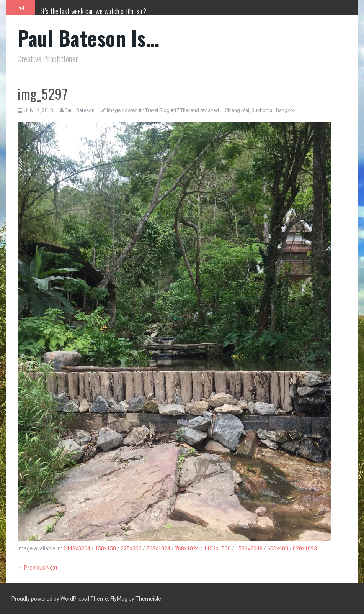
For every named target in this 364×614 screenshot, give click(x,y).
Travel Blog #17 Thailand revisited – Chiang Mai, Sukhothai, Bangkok (220, 110)
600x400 (278, 548)
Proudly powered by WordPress (50, 599)
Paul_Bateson (80, 110)
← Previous (31, 568)
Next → (55, 568)
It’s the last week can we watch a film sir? (94, 11)
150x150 (105, 548)
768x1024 (158, 548)
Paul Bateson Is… (88, 38)
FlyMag (119, 599)
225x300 (131, 548)
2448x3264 (77, 548)
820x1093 (305, 548)
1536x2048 (249, 548)
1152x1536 (217, 548)
